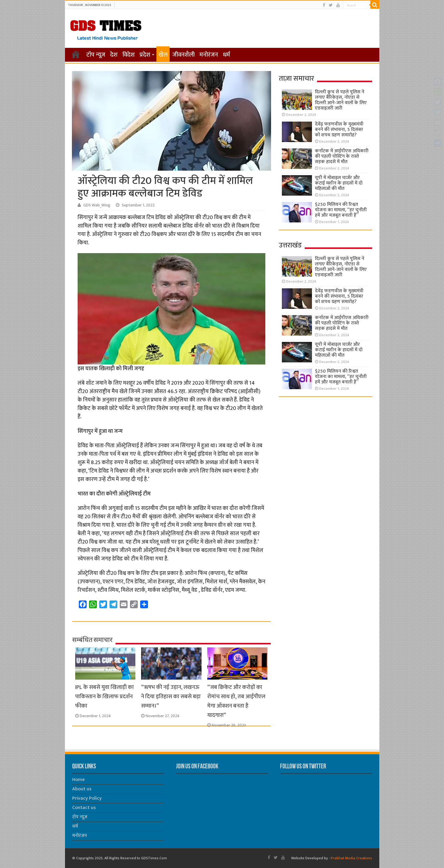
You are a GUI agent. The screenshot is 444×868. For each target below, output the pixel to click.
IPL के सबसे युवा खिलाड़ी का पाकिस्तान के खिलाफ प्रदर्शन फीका (105, 697)
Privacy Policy (87, 798)
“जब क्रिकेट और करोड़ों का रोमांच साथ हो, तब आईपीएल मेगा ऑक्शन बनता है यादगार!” (236, 701)
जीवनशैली (183, 55)
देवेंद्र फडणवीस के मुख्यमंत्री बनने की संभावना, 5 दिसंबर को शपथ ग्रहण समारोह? (339, 130)
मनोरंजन (209, 55)
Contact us (84, 808)
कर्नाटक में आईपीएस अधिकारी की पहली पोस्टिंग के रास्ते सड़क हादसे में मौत (342, 156)
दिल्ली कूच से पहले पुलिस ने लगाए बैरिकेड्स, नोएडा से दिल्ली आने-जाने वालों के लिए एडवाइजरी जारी (341, 100)
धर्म (227, 55)
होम (76, 54)
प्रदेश (145, 55)
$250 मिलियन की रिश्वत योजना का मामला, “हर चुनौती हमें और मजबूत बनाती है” (341, 210)
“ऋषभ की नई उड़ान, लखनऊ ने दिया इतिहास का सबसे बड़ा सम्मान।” (171, 697)
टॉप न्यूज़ (96, 55)
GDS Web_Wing (97, 205)
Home (79, 780)
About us (82, 789)
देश (114, 55)
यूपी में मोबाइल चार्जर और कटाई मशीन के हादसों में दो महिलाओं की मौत (339, 183)
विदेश (129, 55)
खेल (163, 55)
